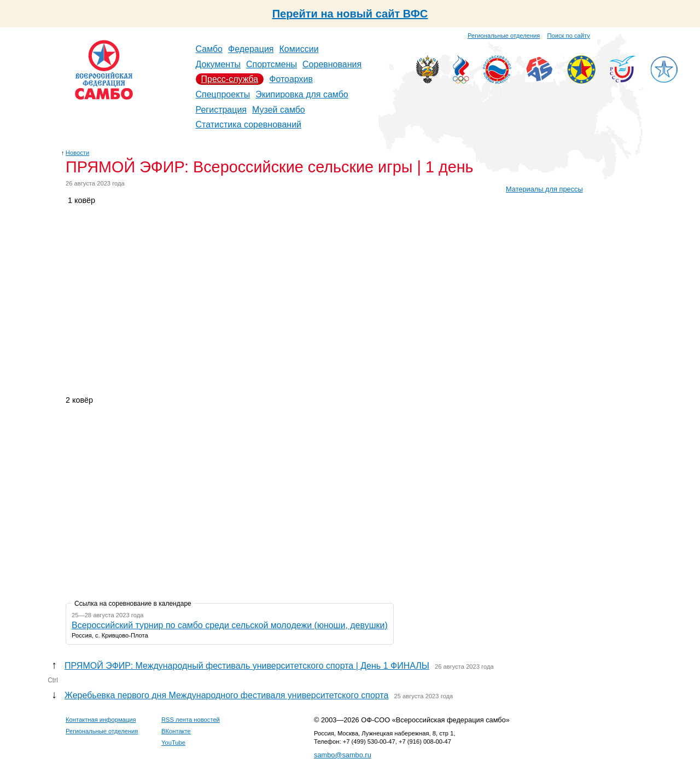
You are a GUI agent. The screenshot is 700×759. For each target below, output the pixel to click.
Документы (218, 64)
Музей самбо (279, 110)
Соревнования (332, 64)
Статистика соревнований (249, 124)
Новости (77, 153)
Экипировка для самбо (302, 94)
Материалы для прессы (544, 189)
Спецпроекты (223, 94)
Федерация (251, 49)
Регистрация (221, 110)
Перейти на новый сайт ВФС (350, 14)
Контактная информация (101, 720)
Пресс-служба (230, 79)
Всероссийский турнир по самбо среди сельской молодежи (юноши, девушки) (230, 625)
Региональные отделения (504, 36)
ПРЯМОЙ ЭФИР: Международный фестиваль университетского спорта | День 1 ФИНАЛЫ (247, 666)
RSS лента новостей (191, 720)
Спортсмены (272, 64)
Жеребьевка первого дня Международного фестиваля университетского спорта (226, 695)
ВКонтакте (176, 731)
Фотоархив (291, 79)
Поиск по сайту (569, 36)
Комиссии (299, 49)
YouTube (173, 743)
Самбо (209, 49)
